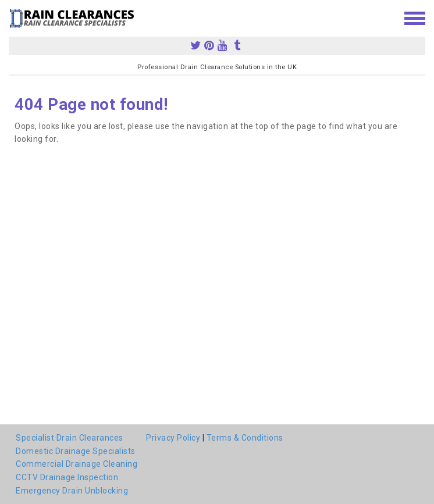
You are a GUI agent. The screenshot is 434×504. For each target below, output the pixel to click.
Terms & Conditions (245, 438)
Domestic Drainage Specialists (76, 451)
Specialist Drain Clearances (70, 438)
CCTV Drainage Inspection (67, 477)
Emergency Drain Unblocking (72, 491)
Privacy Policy (173, 438)
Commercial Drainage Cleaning (77, 464)
